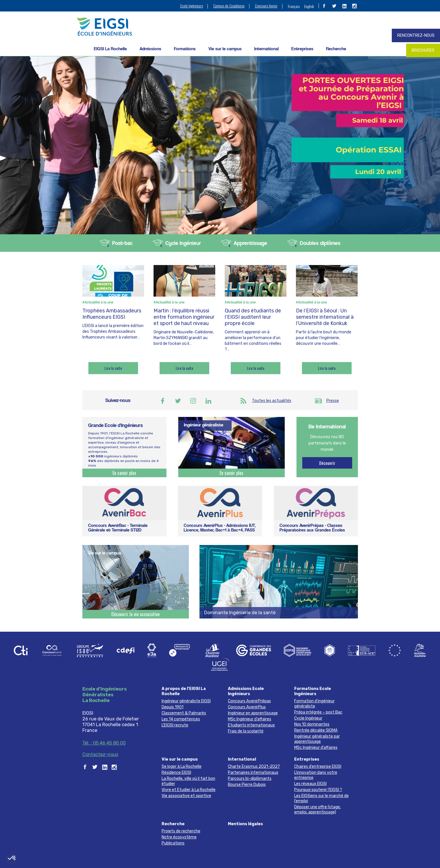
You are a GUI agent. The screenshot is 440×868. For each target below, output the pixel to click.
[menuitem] (294, 6)
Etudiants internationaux (251, 725)
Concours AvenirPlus (247, 707)
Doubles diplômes (320, 243)
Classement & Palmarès (184, 713)
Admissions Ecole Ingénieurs (246, 691)
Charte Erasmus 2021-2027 (254, 766)
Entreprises (302, 49)
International (266, 49)
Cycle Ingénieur (183, 243)
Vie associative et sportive (186, 796)
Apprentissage (250, 243)
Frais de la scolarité (246, 731)
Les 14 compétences (181, 719)
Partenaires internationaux (253, 773)
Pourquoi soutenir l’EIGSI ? (318, 790)
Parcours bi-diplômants (250, 779)
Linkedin (208, 401)
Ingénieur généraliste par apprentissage (317, 739)
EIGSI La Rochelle (110, 49)
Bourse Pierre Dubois (247, 785)
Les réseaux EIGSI (310, 784)
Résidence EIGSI (176, 773)
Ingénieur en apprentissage (253, 713)
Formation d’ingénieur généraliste (314, 704)
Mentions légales (245, 824)
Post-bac (122, 243)
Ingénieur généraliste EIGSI (186, 701)
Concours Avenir (266, 6)
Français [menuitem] (294, 6)
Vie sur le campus (225, 49)
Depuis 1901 (172, 707)
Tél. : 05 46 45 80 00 (104, 743)
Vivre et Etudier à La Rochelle (189, 790)
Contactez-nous (100, 754)
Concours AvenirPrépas (249, 701)
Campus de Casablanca (229, 6)
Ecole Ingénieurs (192, 6)
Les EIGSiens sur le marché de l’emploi (321, 798)
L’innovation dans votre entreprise (316, 775)
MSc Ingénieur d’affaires (250, 719)
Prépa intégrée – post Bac (318, 712)
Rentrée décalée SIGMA (316, 730)
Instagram (193, 401)
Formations (185, 49)
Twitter (178, 401)
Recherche (336, 49)
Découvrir (327, 463)
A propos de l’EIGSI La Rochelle (184, 691)
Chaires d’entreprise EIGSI (318, 766)
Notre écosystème (179, 837)
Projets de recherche (181, 831)
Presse (333, 401)
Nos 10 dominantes (312, 724)
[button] (12, 858)
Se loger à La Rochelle (182, 766)
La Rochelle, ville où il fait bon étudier (188, 781)
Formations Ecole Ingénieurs (313, 691)
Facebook (163, 401)
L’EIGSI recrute (175, 725)
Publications (173, 843)
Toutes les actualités (272, 401)
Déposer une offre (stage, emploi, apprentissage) (317, 810)
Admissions (150, 49)
